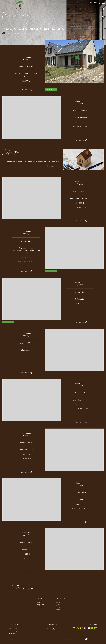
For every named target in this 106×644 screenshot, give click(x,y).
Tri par (77, 37)
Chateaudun (39, 24)
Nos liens (63, 640)
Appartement (40, 604)
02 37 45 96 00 (13, 628)
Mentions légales (53, 640)
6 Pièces (58, 609)
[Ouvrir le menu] (103, 3)
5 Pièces (58, 607)
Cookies (76, 640)
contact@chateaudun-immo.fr (17, 630)
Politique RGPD (70, 640)
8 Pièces (58, 606)
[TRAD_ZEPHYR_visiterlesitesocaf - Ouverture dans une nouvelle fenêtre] (78, 628)
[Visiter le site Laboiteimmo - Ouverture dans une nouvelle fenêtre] (90, 639)
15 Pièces (58, 604)
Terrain (39, 602)
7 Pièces (58, 602)
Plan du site (45, 640)
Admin (59, 640)
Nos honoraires (38, 640)
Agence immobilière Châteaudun (12, 24)
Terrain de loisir (41, 606)
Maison (45, 24)
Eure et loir (30, 24)
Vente (24, 24)
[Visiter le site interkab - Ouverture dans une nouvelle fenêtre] (90, 628)
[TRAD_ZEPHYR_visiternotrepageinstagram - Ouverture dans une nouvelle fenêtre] (53, 628)
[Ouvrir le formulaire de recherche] (94, 3)
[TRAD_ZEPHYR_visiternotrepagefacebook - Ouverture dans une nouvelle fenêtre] (49, 628)
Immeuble (40, 607)
